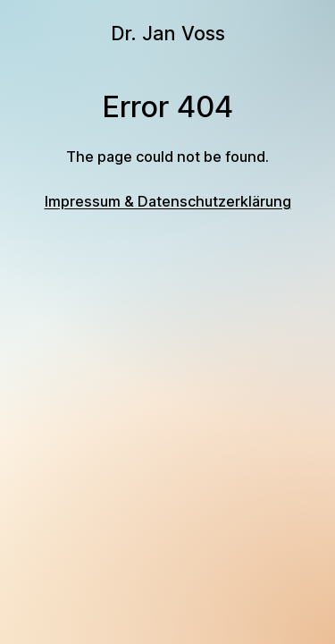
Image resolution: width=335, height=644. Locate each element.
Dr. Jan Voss (168, 33)
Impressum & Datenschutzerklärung (168, 201)
